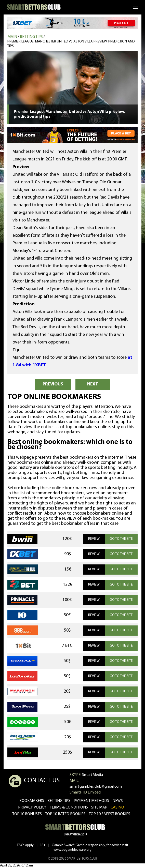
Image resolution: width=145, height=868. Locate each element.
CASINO (117, 807)
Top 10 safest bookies (109, 814)
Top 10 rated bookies (65, 814)
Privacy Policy (32, 807)
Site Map (99, 807)
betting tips (59, 801)
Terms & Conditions (69, 807)
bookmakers (32, 801)
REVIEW (94, 539)
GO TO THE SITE (121, 539)
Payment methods (91, 801)
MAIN (12, 37)
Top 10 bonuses (27, 814)
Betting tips (31, 37)
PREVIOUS (53, 384)
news (118, 801)
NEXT (93, 384)
